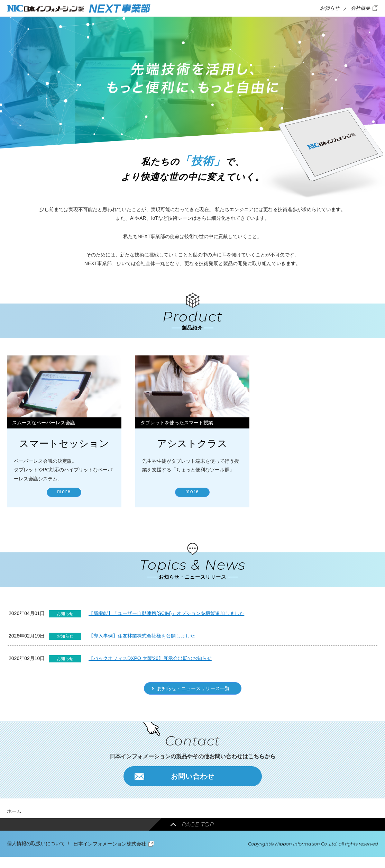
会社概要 (360, 8)
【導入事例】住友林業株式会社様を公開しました (142, 636)
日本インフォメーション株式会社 (110, 844)
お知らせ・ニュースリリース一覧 (193, 688)
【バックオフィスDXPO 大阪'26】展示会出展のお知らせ (150, 658)
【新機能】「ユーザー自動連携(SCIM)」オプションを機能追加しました (166, 613)
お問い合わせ (193, 776)
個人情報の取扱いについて (36, 843)
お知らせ (330, 8)
